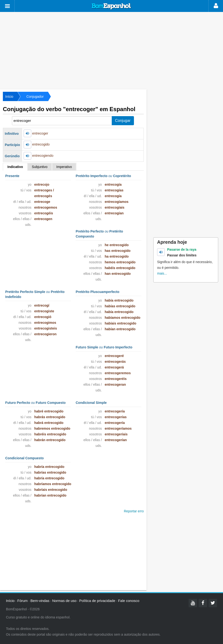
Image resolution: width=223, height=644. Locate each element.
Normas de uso (64, 601)
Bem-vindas (40, 601)
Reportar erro (134, 511)
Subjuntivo (40, 167)
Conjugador (35, 97)
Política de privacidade (97, 601)
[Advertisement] (111, 50)
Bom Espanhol (111, 6)
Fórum (23, 601)
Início (9, 97)
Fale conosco (129, 601)
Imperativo (64, 167)
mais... (162, 273)
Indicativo (15, 167)
